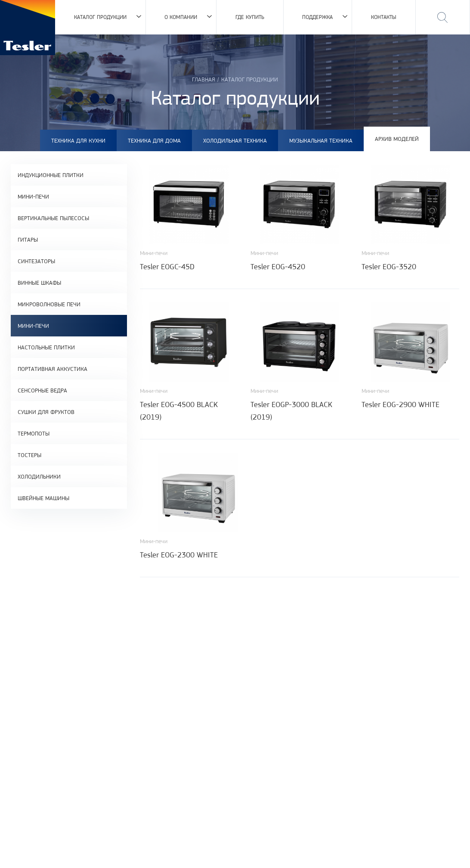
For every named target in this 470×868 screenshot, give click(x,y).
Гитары (28, 240)
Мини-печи (33, 196)
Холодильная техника (235, 140)
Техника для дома (154, 140)
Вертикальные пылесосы (53, 218)
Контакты (384, 17)
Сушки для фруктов (46, 412)
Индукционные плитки (51, 175)
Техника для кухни (78, 140)
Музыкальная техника (321, 140)
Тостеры (29, 455)
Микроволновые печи (49, 304)
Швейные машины (43, 498)
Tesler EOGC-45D (167, 267)
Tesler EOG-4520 (278, 267)
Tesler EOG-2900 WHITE (400, 404)
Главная (204, 79)
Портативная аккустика (53, 369)
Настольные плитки (46, 347)
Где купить (250, 17)
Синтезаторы (36, 261)
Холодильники (39, 476)
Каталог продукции (100, 17)
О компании (181, 17)
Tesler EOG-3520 (389, 267)
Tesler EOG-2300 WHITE (179, 555)
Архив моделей (397, 139)
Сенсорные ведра (42, 390)
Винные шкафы (39, 283)
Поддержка (317, 17)
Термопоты (34, 433)
